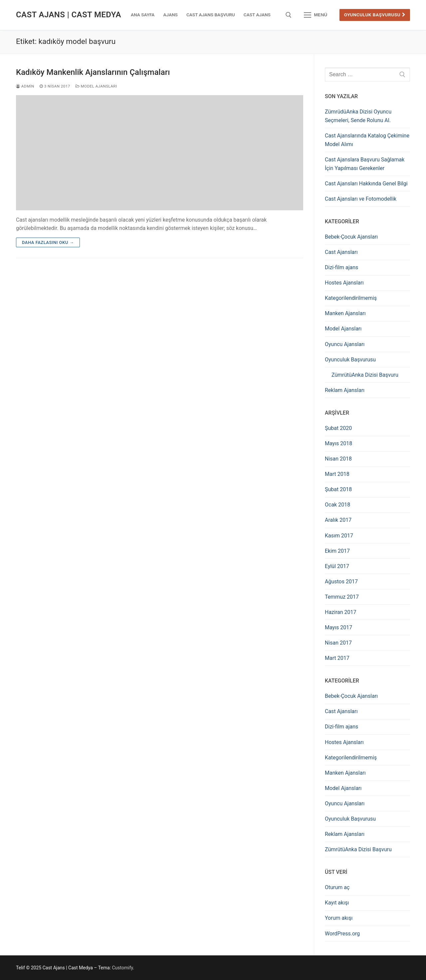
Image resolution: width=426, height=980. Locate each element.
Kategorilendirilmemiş (351, 298)
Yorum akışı (339, 918)
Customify (123, 968)
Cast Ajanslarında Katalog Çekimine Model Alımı (367, 140)
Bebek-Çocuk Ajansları (351, 237)
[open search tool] (289, 15)
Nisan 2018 (338, 459)
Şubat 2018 (338, 489)
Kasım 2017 (339, 536)
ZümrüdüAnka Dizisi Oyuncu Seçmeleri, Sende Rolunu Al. (358, 116)
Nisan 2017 (338, 643)
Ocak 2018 (337, 505)
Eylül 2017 (337, 566)
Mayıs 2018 (338, 443)
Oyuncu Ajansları (345, 344)
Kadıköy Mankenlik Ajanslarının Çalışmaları (93, 72)
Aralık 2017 (338, 520)
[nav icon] (316, 15)
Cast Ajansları (341, 252)
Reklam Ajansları (345, 390)
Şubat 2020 (338, 428)
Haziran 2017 (341, 612)
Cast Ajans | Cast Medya (69, 15)
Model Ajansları (96, 86)
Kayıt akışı (337, 903)
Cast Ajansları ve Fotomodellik (361, 199)
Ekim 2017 (337, 551)
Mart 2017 (337, 658)
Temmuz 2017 (342, 597)
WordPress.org (342, 934)
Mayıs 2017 (338, 627)
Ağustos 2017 (341, 582)
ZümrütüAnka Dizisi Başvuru (365, 375)
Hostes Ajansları (344, 283)
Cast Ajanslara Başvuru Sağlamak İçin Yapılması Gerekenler (365, 164)
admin (25, 86)
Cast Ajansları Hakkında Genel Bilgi (366, 184)
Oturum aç (337, 887)
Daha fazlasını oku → (48, 242)
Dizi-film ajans (341, 267)
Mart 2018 (337, 474)
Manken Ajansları (345, 313)
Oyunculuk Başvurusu (375, 15)
